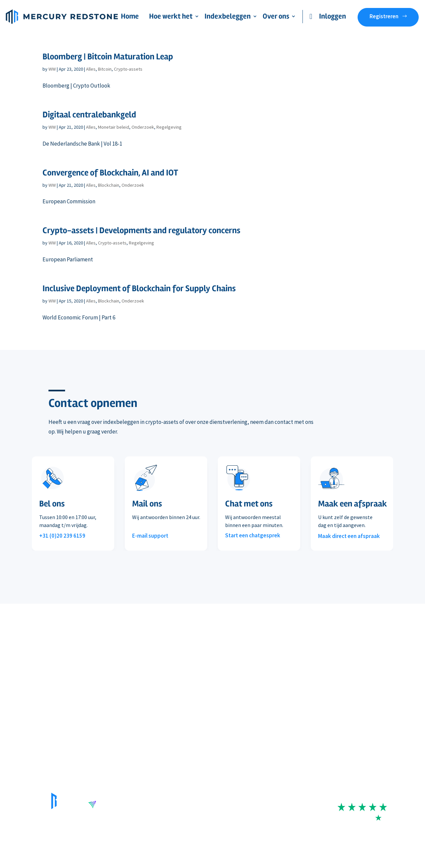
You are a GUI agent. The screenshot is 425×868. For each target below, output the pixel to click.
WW (52, 69)
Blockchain (109, 185)
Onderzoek (143, 127)
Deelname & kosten (43, 677)
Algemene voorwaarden (229, 841)
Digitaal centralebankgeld (89, 115)
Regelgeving (169, 127)
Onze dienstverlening (46, 663)
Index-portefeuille (138, 663)
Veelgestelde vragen (44, 717)
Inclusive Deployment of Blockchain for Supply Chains (139, 289)
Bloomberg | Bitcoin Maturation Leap (108, 57)
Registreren (384, 16)
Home (130, 17)
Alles (91, 69)
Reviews (222, 704)
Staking (30, 704)
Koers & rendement (139, 677)
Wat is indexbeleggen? (142, 690)
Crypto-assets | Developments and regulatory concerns (141, 231)
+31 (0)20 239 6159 (62, 536)
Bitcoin (105, 69)
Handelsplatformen (44, 690)
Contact (222, 717)
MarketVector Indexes (142, 704)
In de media (225, 690)
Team (219, 663)
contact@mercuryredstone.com (364, 718)
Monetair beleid (114, 127)
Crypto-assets (128, 69)
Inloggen (333, 16)
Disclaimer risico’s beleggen (170, 841)
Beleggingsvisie (230, 677)
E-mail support (150, 536)
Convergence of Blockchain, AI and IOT (110, 173)
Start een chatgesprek (253, 535)
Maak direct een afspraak (349, 536)
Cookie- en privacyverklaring (289, 841)
